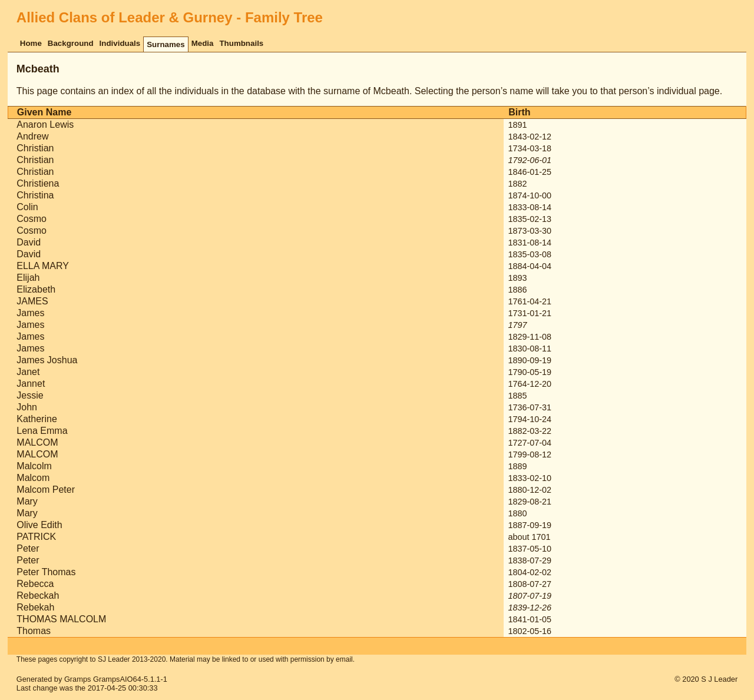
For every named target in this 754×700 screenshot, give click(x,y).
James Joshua (47, 360)
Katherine (37, 419)
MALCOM (37, 442)
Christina (35, 195)
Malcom (33, 478)
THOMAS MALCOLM (61, 619)
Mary (27, 501)
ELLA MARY (43, 266)
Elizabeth (36, 289)
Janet (28, 372)
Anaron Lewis (45, 125)
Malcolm (34, 466)
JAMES (32, 301)
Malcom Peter (46, 490)
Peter (28, 548)
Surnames (166, 44)
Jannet (31, 384)
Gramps (78, 679)
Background (71, 43)
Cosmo (32, 219)
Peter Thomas (46, 572)
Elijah (28, 278)
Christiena (38, 183)
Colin (27, 207)
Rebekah (35, 607)
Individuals (120, 43)
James (30, 313)
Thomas (34, 631)
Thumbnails (241, 43)
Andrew (32, 136)
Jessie (30, 395)
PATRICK (36, 537)
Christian (35, 148)
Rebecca (35, 584)
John (27, 407)
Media (203, 43)
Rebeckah (38, 596)
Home (31, 43)
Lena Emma (42, 431)
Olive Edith (39, 525)
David (29, 242)
